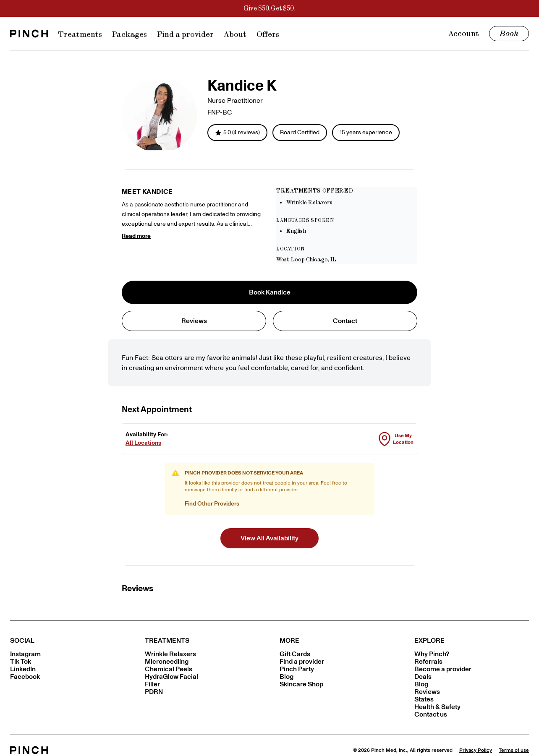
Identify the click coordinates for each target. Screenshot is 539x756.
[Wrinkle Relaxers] (202, 654)
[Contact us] (472, 714)
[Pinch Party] (337, 669)
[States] (472, 699)
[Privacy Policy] (476, 750)
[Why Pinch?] (472, 654)
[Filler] (202, 684)
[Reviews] (472, 692)
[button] (269, 538)
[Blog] (337, 677)
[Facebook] (67, 677)
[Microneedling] (202, 662)
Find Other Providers (212, 504)
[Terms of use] (514, 750)
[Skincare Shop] (337, 684)
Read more (136, 236)
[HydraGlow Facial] (202, 677)
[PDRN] (202, 692)
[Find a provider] (337, 662)
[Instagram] (67, 654)
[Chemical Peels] (202, 669)
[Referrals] (472, 662)
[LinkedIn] (67, 669)
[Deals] (472, 677)
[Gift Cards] (337, 654)
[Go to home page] (29, 34)
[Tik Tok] (67, 662)
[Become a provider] (472, 669)
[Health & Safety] (472, 707)
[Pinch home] (29, 750)
